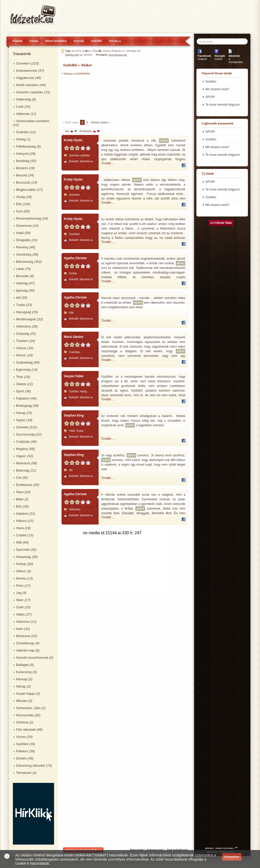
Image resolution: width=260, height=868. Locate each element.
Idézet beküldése (56, 41)
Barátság (23, 161)
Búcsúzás (23, 182)
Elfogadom (232, 857)
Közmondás (25, 715)
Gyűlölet (22, 744)
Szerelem (23, 63)
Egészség (23, 370)
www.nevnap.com (118, 55)
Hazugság (24, 312)
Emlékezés (24, 485)
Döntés (21, 758)
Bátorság (23, 470)
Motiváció (23, 463)
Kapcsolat (137, 850)
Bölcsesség (24, 262)
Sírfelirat (22, 722)
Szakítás (22, 132)
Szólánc (211, 82)
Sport (20, 391)
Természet (24, 773)
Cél (19, 478)
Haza (20, 528)
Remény (22, 247)
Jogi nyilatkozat (177, 850)
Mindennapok (26, 319)
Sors (19, 211)
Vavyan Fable (74, 376)
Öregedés (23, 240)
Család (21, 535)
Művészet (23, 636)
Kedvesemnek (27, 71)
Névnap (22, 679)
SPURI (210, 97)
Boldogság (24, 406)
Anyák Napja (25, 694)
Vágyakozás (25, 78)
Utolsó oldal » (100, 122)
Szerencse (24, 226)
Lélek (20, 269)
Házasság (23, 557)
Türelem (22, 341)
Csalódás (23, 442)
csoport (204, 57)
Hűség (21, 139)
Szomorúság (25, 434)
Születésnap (25, 643)
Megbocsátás (26, 190)
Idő (18, 298)
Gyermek (23, 550)
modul (220, 57)
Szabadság (24, 362)
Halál (20, 233)
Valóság (22, 283)
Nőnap (21, 686)
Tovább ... (108, 163)
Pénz (20, 586)
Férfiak (21, 564)
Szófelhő (96, 41)
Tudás (21, 305)
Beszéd (21, 175)
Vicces (21, 737)
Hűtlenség (24, 99)
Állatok (21, 384)
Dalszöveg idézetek (31, 766)
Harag (20, 413)
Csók (20, 107)
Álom (20, 492)
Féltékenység (26, 146)
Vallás (20, 614)
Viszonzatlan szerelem (33, 121)
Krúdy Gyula (73, 140)
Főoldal (17, 41)
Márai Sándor (74, 337)
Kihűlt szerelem (27, 85)
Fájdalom (23, 398)
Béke (20, 499)
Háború (21, 521)
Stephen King (74, 415)
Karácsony (24, 672)
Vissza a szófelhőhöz (77, 74)
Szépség (23, 334)
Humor (21, 355)
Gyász (21, 420)
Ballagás (22, 665)
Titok (20, 377)
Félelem (22, 751)
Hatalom (22, 514)
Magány (22, 449)
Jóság (20, 197)
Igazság (22, 290)
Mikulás (22, 701)
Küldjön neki (72, 55)
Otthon (21, 571)
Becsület (22, 276)
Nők (19, 542)
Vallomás (23, 114)
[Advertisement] (79, 97)
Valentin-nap (25, 650)
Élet (19, 204)
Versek (115, 41)
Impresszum (155, 850)
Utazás (21, 348)
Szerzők (79, 41)
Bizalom (22, 168)
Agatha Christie (75, 258)
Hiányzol (22, 154)
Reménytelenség (29, 218)
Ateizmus (23, 622)
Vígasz (21, 456)
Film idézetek (26, 730)
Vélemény (23, 326)
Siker (20, 600)
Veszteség (24, 254)
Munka (21, 578)
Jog (19, 593)
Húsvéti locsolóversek (32, 658)
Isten (20, 629)
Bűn (19, 506)
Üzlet (20, 607)
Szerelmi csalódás (30, 92)
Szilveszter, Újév (28, 708)
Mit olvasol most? (217, 89)
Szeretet (22, 427)
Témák (34, 41)
